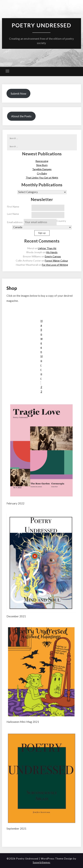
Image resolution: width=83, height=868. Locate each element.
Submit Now (18, 93)
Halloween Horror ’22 (41, 356)
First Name (13, 207)
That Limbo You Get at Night (42, 178)
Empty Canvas (53, 256)
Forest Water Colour (56, 261)
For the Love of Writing (55, 265)
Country (61, 221)
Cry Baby (42, 173)
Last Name (13, 214)
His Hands (52, 252)
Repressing (42, 161)
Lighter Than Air (47, 248)
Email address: (32, 222)
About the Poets (21, 116)
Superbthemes (41, 862)
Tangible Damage (42, 169)
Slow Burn (42, 165)
